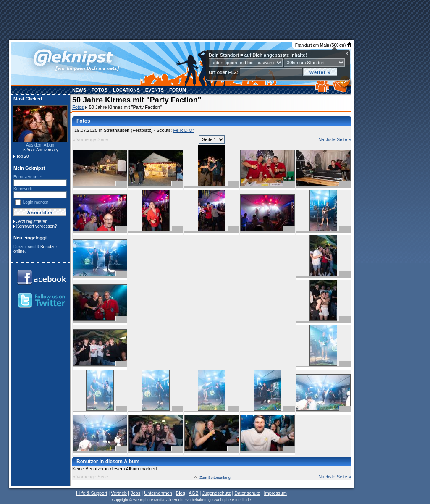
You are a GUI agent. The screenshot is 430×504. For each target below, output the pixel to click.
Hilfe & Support (92, 493)
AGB (193, 493)
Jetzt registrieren (32, 222)
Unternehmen (158, 493)
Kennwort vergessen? (37, 226)
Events (155, 90)
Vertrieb (119, 493)
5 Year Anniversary (41, 150)
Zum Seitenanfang (215, 478)
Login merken (36, 202)
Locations (126, 90)
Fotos (100, 90)
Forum (178, 90)
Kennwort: (23, 189)
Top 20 (23, 156)
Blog (181, 493)
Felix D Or (184, 130)
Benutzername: (28, 177)
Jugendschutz (216, 493)
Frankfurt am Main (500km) (323, 45)
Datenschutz (247, 493)
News (79, 90)
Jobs (135, 493)
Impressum (275, 493)
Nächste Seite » (335, 139)
